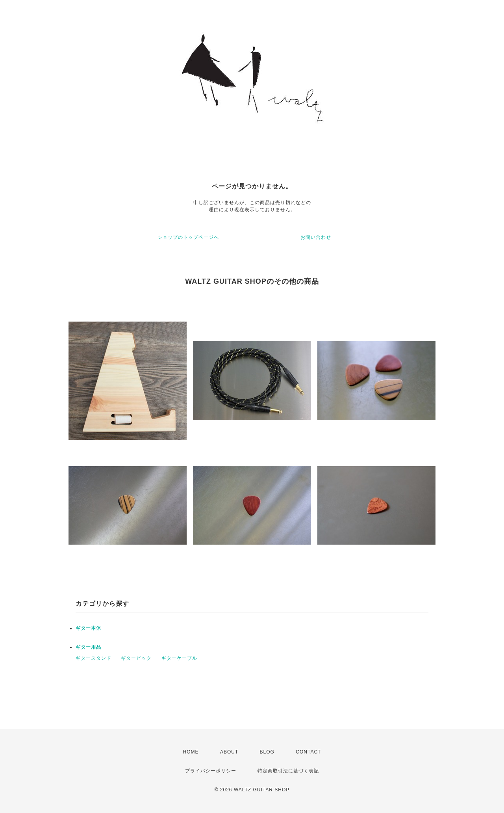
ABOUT (229, 752)
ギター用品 (88, 647)
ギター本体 (88, 628)
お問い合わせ (316, 237)
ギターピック (136, 658)
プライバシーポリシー (211, 771)
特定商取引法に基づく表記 (288, 771)
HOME (191, 752)
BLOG (267, 752)
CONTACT (308, 752)
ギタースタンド (94, 658)
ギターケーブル (179, 658)
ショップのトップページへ (188, 237)
